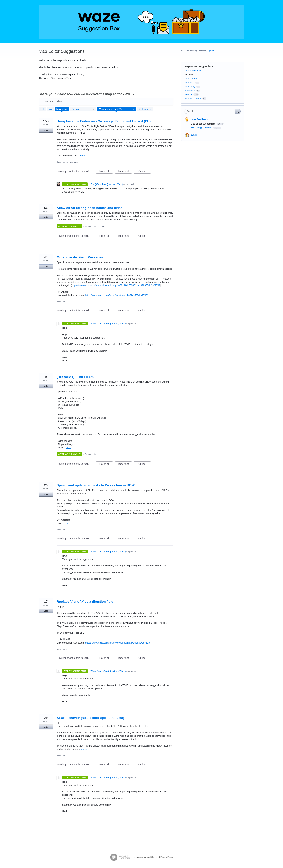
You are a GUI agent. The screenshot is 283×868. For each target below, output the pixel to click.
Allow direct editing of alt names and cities (90, 208)
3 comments (62, 162)
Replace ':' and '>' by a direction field (85, 602)
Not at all (106, 172)
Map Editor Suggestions (203, 124)
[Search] (238, 111)
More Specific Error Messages (80, 257)
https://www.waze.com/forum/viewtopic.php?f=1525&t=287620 (117, 643)
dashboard (190, 91)
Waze (194, 135)
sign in (211, 51)
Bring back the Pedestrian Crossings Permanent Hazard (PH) (104, 121)
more (82, 156)
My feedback (145, 109)
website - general (193, 99)
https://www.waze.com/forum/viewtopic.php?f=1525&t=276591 (117, 295)
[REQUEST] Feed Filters (75, 377)
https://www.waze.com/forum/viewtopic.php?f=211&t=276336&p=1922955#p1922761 (116, 285)
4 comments (62, 755)
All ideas (189, 75)
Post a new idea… (194, 71)
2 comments (90, 226)
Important (125, 172)
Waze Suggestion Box (202, 128)
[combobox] (211, 111)
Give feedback (199, 119)
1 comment (62, 649)
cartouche (75, 162)
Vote (46, 130)
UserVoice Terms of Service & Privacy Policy (153, 857)
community (190, 87)
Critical (145, 172)
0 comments (90, 454)
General (102, 226)
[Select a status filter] (117, 109)
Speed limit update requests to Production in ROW (96, 485)
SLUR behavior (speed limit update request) (90, 718)
